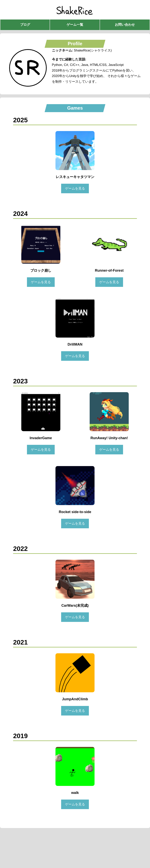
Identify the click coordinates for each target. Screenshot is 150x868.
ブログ (25, 25)
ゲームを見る (75, 188)
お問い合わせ (125, 25)
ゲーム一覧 (75, 25)
